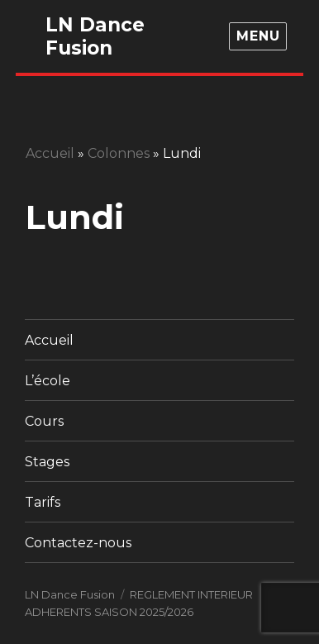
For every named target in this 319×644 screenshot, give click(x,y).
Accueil (50, 153)
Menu (258, 36)
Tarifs (43, 502)
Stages (47, 462)
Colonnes (119, 153)
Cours (44, 421)
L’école (48, 381)
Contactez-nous (78, 543)
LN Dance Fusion (95, 36)
